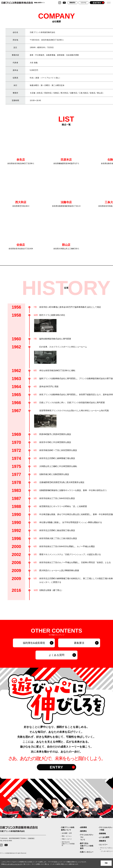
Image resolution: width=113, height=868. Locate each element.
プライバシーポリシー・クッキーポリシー (106, 850)
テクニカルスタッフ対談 (106, 829)
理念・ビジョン (67, 836)
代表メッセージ (67, 839)
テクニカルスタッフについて (87, 837)
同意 (106, 863)
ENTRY (56, 768)
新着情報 (103, 833)
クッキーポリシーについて (13, 864)
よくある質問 (104, 837)
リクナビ (83, 3)
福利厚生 (83, 831)
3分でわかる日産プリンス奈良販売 (68, 844)
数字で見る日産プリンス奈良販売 (87, 846)
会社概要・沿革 (67, 833)
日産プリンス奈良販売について (68, 829)
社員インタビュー (87, 852)
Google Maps (31, 838)
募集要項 (72, 3)
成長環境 (83, 827)
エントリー (103, 845)
